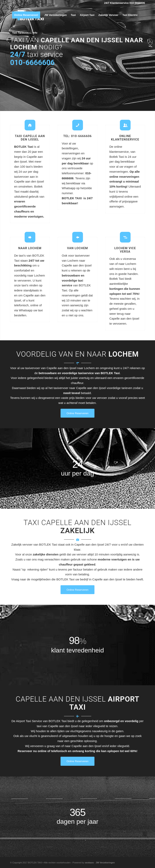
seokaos (89, 863)
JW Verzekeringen (105, 863)
